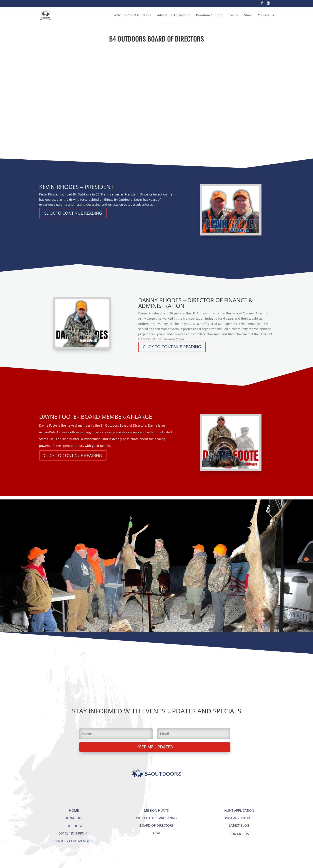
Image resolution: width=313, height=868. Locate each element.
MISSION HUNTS (156, 810)
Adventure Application (174, 15)
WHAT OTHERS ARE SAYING (156, 818)
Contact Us (266, 15)
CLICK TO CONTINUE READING (73, 213)
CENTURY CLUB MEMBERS (74, 841)
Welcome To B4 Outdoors (133, 15)
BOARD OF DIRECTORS (156, 825)
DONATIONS (74, 818)
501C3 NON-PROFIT (74, 833)
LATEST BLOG (239, 825)
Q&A (156, 833)
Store (248, 15)
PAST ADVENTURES (239, 818)
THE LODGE (74, 826)
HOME (74, 810)
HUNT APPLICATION (239, 810)
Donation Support (210, 15)
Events (234, 15)
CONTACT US (239, 834)
